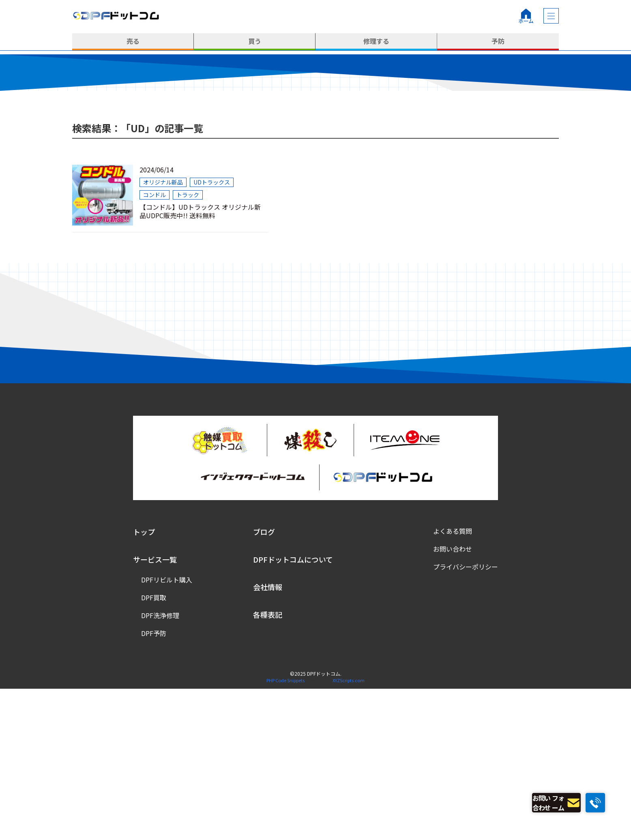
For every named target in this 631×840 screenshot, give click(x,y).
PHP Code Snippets (285, 832)
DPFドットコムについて (293, 711)
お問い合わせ (453, 700)
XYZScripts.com (349, 832)
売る (133, 42)
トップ (144, 683)
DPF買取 (154, 749)
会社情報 (268, 739)
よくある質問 (453, 683)
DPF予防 (154, 785)
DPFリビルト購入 (167, 731)
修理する (376, 42)
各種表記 (268, 766)
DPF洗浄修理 (160, 767)
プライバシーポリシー (466, 718)
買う (255, 42)
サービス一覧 (155, 711)
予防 (498, 42)
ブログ (264, 683)
